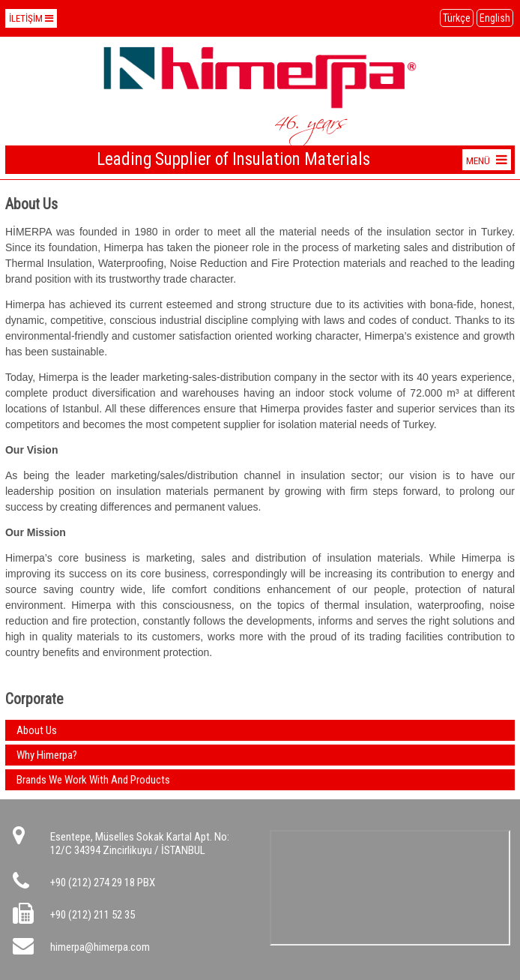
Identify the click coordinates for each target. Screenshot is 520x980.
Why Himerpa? (47, 755)
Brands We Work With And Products (93, 780)
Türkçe (457, 18)
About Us (37, 730)
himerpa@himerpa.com (100, 947)
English (495, 18)
